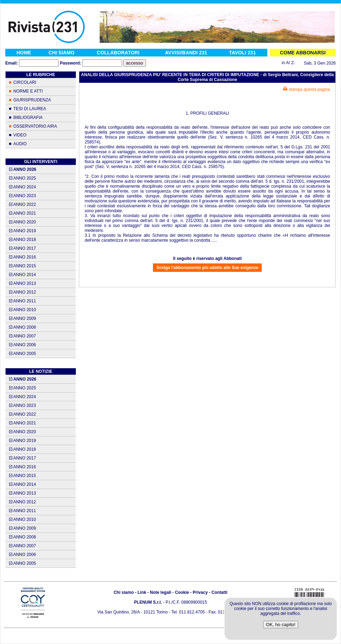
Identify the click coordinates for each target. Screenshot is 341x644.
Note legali (161, 592)
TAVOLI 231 (243, 53)
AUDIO (20, 144)
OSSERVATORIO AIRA (35, 126)
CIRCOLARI (25, 82)
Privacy (200, 592)
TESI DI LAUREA (30, 109)
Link (142, 592)
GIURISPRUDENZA (32, 100)
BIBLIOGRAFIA (28, 118)
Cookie (182, 592)
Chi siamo (124, 592)
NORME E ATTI (28, 91)
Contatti (219, 592)
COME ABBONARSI (303, 53)
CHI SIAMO (61, 53)
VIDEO (20, 135)
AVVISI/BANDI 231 (186, 53)
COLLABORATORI (118, 53)
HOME (24, 53)
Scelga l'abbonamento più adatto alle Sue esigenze (207, 268)
